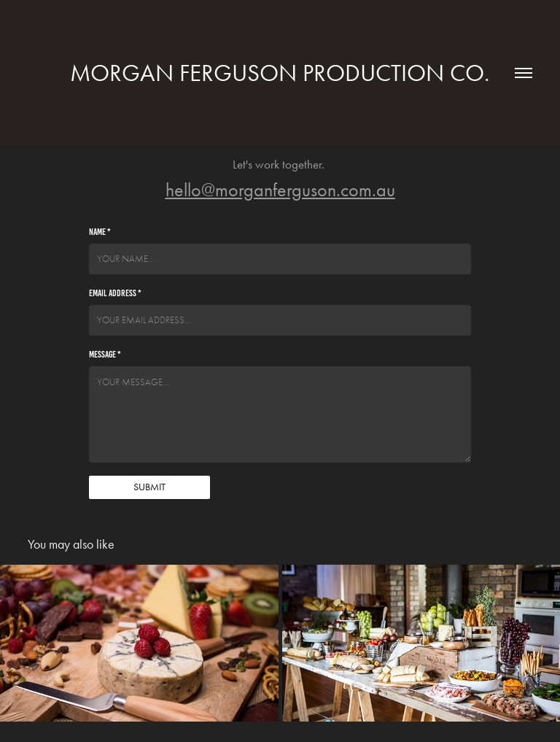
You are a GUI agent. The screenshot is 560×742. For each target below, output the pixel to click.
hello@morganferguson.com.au (280, 190)
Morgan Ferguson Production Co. (280, 73)
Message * (105, 355)
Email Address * (115, 293)
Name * (100, 232)
